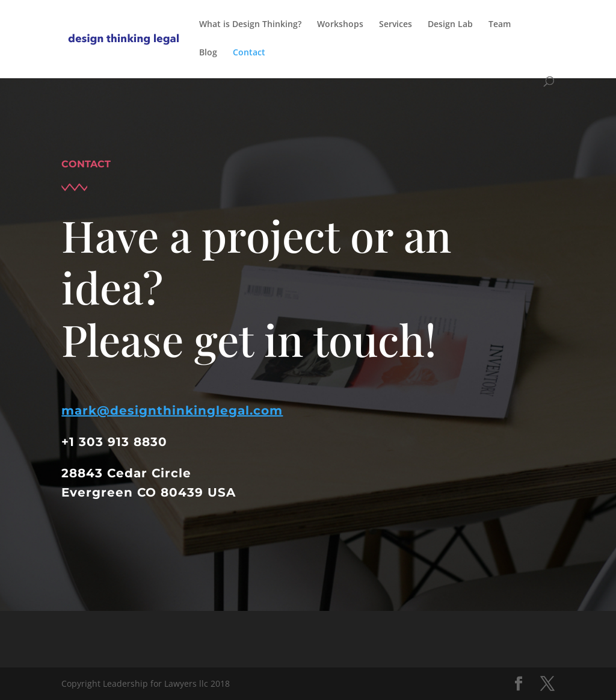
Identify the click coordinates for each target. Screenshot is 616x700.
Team (500, 25)
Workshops (340, 25)
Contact (249, 53)
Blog (208, 53)
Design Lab (450, 25)
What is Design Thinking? (250, 25)
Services (396, 25)
